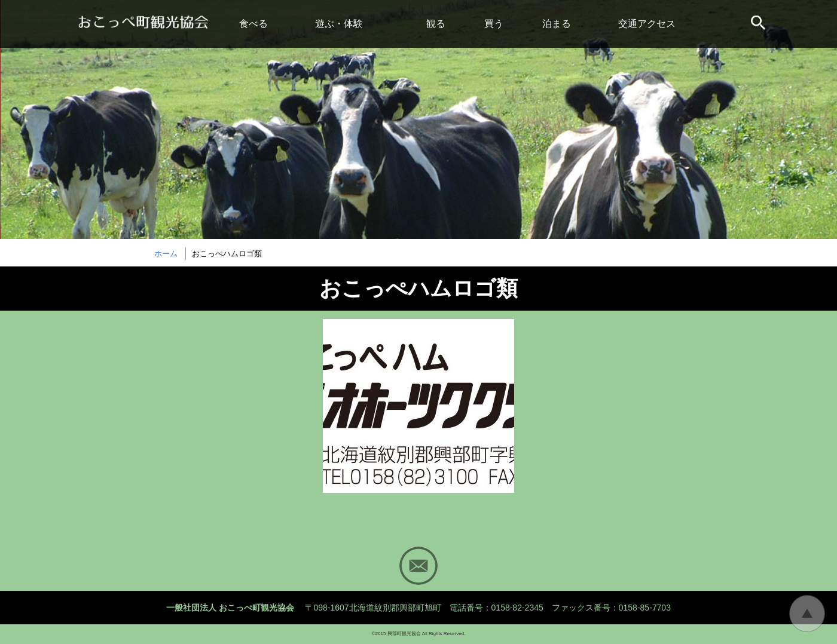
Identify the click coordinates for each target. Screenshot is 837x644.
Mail (418, 566)
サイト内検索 (759, 24)
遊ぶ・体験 (339, 24)
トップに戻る (807, 614)
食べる (253, 24)
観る (436, 24)
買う (494, 24)
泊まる (557, 24)
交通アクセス (647, 24)
